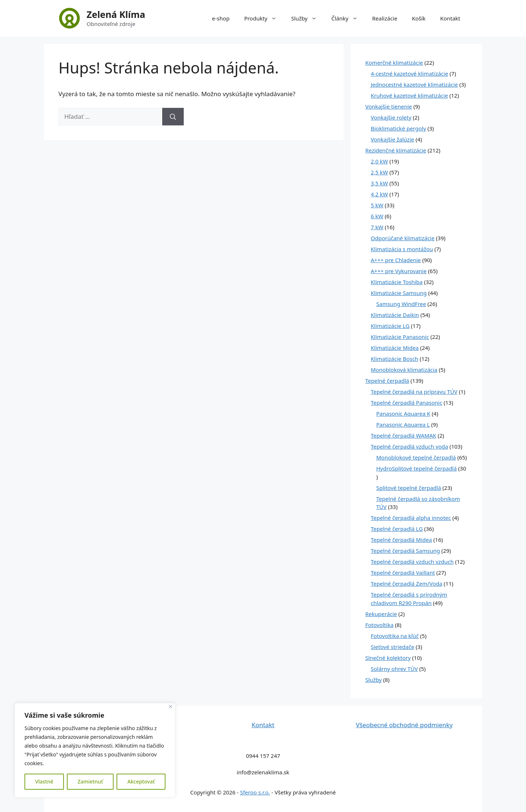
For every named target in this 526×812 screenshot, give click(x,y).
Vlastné (44, 781)
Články (348, 18)
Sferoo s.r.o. (255, 792)
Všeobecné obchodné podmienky (404, 725)
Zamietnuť (90, 781)
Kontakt (450, 18)
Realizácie (385, 18)
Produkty (264, 18)
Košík (419, 18)
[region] (95, 750)
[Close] (170, 707)
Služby (308, 18)
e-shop (221, 18)
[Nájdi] (173, 117)
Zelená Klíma (116, 14)
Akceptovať (141, 781)
